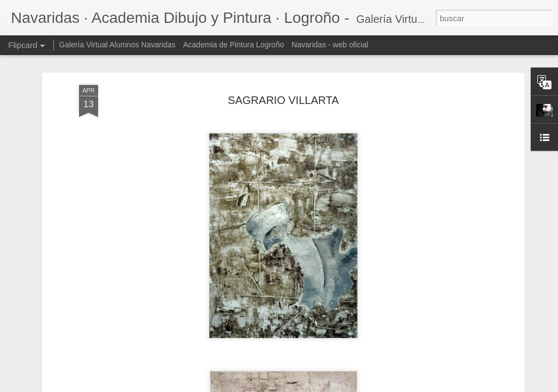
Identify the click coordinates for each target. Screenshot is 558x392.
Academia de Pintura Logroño (233, 45)
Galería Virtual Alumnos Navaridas (117, 45)
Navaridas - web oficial (330, 45)
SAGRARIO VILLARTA (283, 100)
